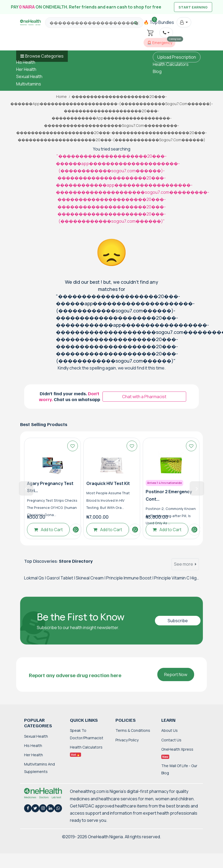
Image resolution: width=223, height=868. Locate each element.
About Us (170, 730)
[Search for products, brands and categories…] (94, 23)
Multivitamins (29, 84)
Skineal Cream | (91, 578)
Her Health (26, 69)
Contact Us (171, 740)
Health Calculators (171, 64)
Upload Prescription (177, 57)
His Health (26, 62)
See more (185, 564)
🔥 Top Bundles (159, 22)
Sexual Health (29, 76)
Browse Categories (44, 56)
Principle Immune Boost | (130, 578)
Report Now (176, 674)
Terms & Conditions (133, 730)
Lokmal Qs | (35, 578)
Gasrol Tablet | (61, 578)
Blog (157, 71)
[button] (184, 22)
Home (61, 97)
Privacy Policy (127, 740)
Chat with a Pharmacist (144, 397)
